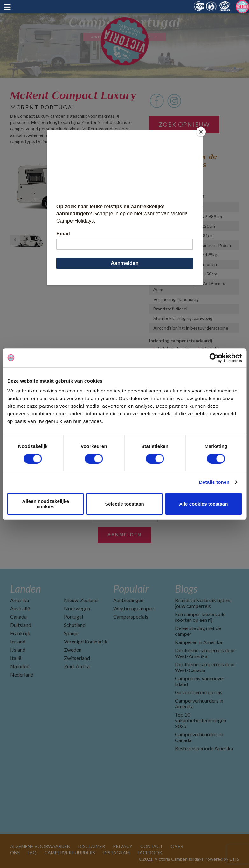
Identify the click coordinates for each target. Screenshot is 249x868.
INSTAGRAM (116, 853)
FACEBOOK (150, 853)
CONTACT (152, 846)
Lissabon (158, 176)
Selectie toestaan (125, 504)
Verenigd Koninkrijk (86, 641)
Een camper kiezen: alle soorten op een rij (200, 617)
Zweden (73, 650)
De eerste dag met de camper (198, 631)
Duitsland (21, 625)
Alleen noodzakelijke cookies (46, 504)
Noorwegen (77, 608)
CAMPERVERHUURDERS (70, 853)
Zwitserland (77, 658)
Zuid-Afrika (77, 666)
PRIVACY (123, 846)
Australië (20, 608)
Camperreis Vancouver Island (200, 681)
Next (135, 187)
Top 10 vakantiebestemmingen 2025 (201, 720)
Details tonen (214, 482)
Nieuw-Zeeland (81, 600)
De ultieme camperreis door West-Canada (205, 667)
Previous (15, 187)
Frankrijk (20, 633)
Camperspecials (131, 617)
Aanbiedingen (128, 600)
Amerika (20, 600)
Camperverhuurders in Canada (199, 737)
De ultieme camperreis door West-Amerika (205, 653)
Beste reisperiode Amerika (204, 748)
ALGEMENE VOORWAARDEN (40, 846)
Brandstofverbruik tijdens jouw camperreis (203, 603)
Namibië (20, 666)
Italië (16, 658)
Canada (18, 617)
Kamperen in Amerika (198, 642)
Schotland (75, 625)
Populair (131, 589)
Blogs (186, 589)
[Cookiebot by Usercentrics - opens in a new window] (214, 358)
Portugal (73, 617)
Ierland (18, 641)
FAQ (32, 853)
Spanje (71, 633)
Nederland (22, 674)
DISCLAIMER (92, 846)
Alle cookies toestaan (203, 504)
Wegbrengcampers (134, 608)
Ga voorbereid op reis (199, 692)
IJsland (18, 650)
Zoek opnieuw (184, 124)
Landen (26, 589)
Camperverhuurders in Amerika (199, 703)
